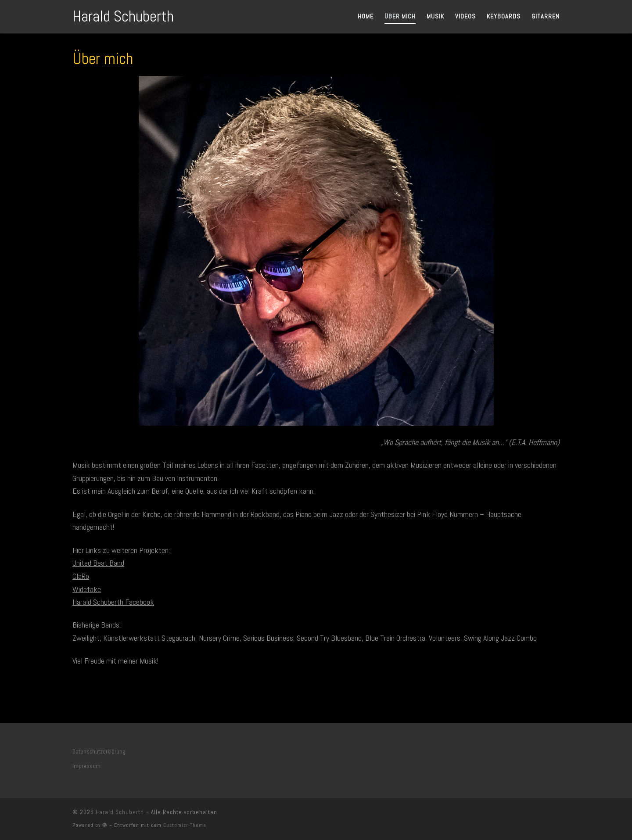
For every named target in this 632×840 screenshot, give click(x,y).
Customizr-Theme (185, 825)
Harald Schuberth (120, 812)
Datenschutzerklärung (99, 752)
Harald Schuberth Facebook (113, 602)
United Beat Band (98, 563)
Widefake (87, 589)
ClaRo (81, 576)
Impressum (86, 766)
